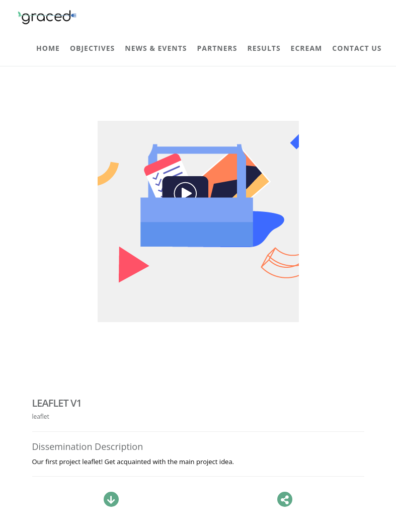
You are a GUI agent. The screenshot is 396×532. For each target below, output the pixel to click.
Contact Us (357, 48)
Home (48, 48)
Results (264, 48)
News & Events (156, 48)
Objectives (92, 48)
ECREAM (307, 48)
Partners (217, 48)
